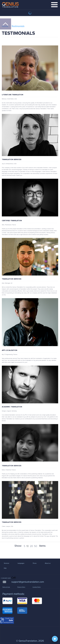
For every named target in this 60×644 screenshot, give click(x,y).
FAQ (5, 568)
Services (6, 563)
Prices (35, 563)
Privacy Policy (21, 587)
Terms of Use (6, 587)
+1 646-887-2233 (6, 578)
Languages (21, 563)
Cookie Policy (37, 587)
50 (36, 546)
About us (48, 563)
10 (28, 546)
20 (31, 546)
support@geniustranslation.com (28, 582)
